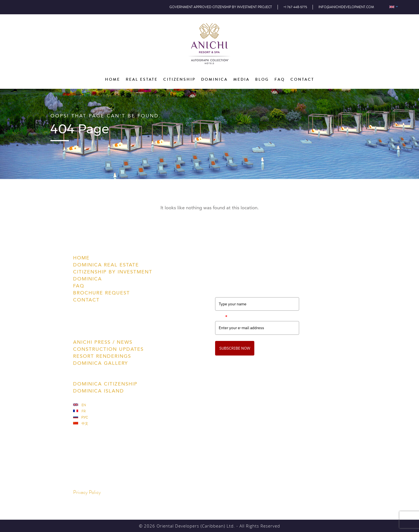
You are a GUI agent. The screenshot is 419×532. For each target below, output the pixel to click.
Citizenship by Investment (113, 272)
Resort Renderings (102, 356)
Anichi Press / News (103, 342)
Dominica (88, 279)
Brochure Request (102, 293)
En (80, 405)
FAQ (79, 286)
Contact (86, 300)
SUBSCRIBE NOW (235, 348)
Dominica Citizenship (105, 384)
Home (81, 258)
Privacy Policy (87, 492)
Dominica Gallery (101, 363)
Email (221, 317)
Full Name (224, 292)
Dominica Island (99, 391)
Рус (81, 418)
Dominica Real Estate (106, 265)
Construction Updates (108, 349)
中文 (81, 424)
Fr (79, 411)
